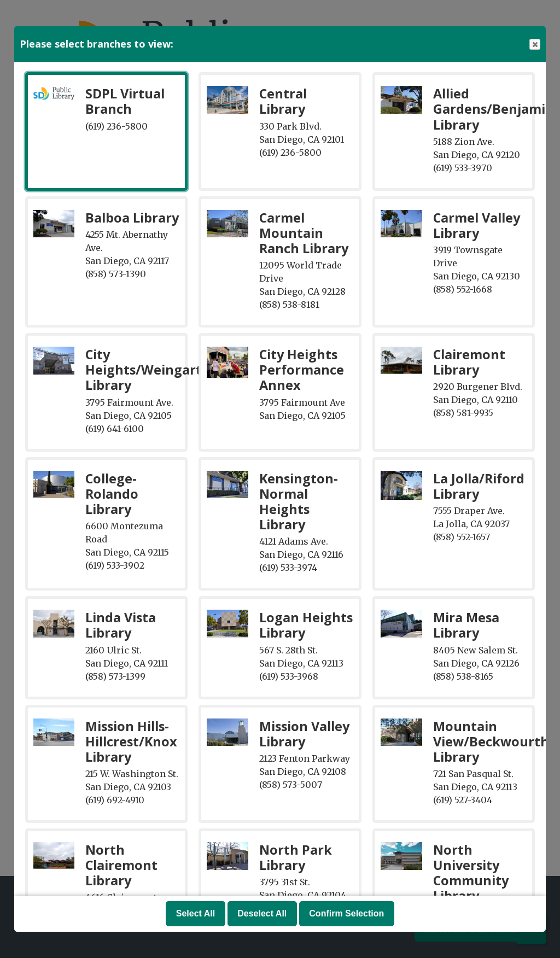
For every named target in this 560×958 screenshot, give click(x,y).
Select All (196, 913)
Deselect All (262, 913)
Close (534, 45)
